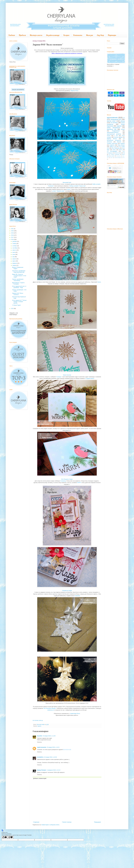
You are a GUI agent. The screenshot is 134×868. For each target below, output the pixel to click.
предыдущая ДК (116, 119)
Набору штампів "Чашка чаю (77, 186)
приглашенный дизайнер (114, 134)
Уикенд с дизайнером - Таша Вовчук (18, 280)
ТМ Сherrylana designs (50, 708)
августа (15, 250)
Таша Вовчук (121, 145)
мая (14, 257)
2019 (13, 233)
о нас (116, 136)
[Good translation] (5, 837)
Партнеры (112, 35)
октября (15, 246)
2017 (13, 237)
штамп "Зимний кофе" (58, 191)
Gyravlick (40, 736)
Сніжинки (77, 596)
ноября (14, 244)
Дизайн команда (53, 35)
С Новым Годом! (16, 305)
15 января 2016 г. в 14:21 (53, 747)
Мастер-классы (36, 35)
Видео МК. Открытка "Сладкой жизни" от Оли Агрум (19, 276)
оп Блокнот (114, 123)
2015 (13, 309)
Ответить (39, 742)
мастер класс (111, 121)
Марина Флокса (112, 139)
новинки (123, 143)
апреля (14, 259)
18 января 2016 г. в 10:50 (50, 757)
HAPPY (79, 483)
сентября (15, 248)
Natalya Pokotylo (42, 770)
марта (14, 261)
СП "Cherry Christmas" (114, 154)
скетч (112, 158)
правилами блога (75, 714)
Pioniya (123, 129)
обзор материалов (114, 128)
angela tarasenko (42, 747)
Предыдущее (98, 822)
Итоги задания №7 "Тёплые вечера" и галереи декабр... (19, 302)
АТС (124, 158)
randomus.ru (51, 710)
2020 (13, 231)
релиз (120, 150)
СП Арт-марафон (112, 151)
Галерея (66, 35)
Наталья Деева (118, 137)
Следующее (36, 822)
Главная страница (67, 822)
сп (124, 118)
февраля (15, 263)
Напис (69, 189)
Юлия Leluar (118, 153)
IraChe (109, 136)
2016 (13, 239)
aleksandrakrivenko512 (113, 132)
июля (14, 252)
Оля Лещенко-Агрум (67, 479)
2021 (13, 229)
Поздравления (116, 131)
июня (14, 254)
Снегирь (59, 377)
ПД (124, 153)
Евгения (119, 142)
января (14, 265)
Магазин (89, 35)
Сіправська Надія (67, 591)
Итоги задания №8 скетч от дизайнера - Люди (19, 287)
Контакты (78, 35)
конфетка (112, 145)
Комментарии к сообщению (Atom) (50, 825)
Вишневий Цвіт (67, 182)
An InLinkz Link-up (38, 720)
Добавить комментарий (40, 778)
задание (39, 726)
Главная (12, 35)
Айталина (109, 142)
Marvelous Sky (112, 129)
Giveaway (119, 156)
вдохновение (112, 118)
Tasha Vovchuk (67, 375)
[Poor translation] (11, 837)
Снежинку (63, 481)
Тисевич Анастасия (112, 143)
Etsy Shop (100, 35)
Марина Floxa (74, 91)
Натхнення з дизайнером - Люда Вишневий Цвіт (19, 271)
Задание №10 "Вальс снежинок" (18, 294)
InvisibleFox (40, 757)
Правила (22, 35)
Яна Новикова (116, 148)
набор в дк (113, 147)
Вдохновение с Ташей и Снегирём (18, 283)
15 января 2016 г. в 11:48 (49, 736)
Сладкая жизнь (90, 378)
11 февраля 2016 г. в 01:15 (53, 770)
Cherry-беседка (118, 158)
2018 (13, 235)
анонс (114, 150)
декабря (15, 241)
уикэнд (123, 121)
